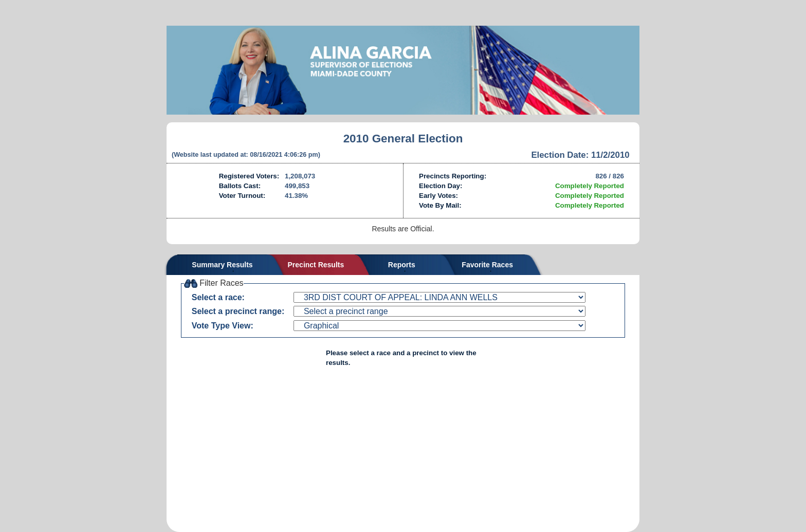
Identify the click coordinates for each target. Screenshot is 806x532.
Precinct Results (316, 265)
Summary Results (222, 265)
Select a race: (218, 297)
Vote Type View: (223, 326)
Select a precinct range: (238, 311)
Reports (402, 265)
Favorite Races (487, 265)
